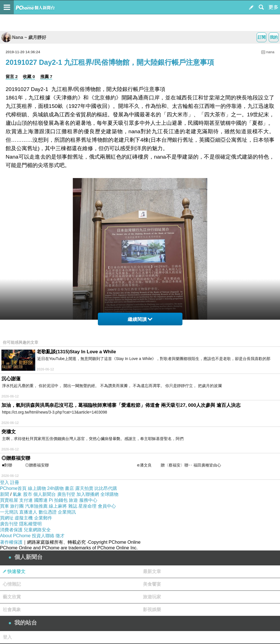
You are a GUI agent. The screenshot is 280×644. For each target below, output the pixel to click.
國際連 (41, 500)
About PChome (15, 536)
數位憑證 (48, 512)
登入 (5, 482)
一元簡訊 (9, 512)
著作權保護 (11, 542)
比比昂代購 (106, 488)
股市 (28, 494)
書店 (69, 488)
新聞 (5, 494)
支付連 (26, 500)
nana (270, 52)
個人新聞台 (45, 494)
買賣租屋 (9, 500)
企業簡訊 (67, 512)
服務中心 (88, 500)
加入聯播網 (88, 494)
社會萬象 (12, 609)
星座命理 (87, 506)
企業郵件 (43, 518)
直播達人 (28, 512)
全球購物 (109, 494)
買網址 (7, 518)
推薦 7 (46, 76)
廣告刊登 (66, 494)
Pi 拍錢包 (58, 500)
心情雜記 (12, 584)
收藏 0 (29, 76)
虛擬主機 (24, 518)
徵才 (60, 536)
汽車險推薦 (36, 506)
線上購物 (37, 488)
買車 (5, 506)
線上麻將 (58, 506)
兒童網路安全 (37, 530)
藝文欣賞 (12, 597)
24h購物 (55, 488)
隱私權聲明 (30, 524)
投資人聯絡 (43, 536)
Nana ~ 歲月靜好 (24, 37)
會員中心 (107, 506)
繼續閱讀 (140, 319)
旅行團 (17, 506)
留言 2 (12, 76)
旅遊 (73, 500)
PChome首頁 (13, 488)
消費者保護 (11, 530)
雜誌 (73, 506)
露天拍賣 (84, 488)
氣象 (17, 494)
